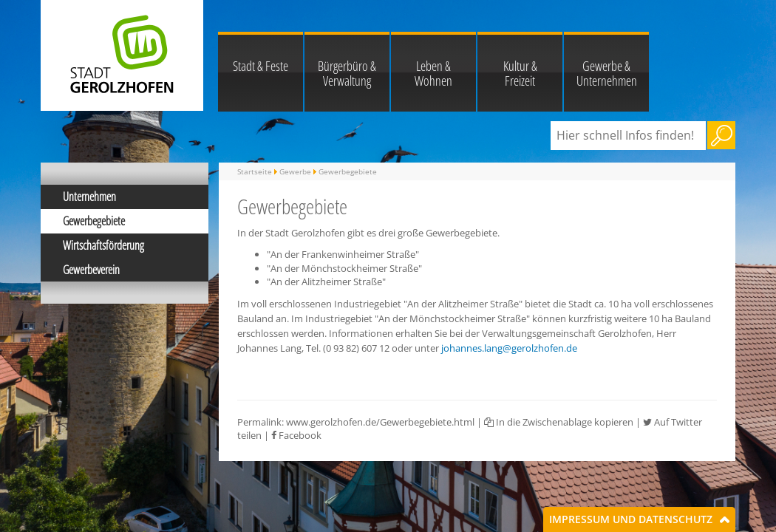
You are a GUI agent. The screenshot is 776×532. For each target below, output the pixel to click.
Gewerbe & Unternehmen (607, 73)
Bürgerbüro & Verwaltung (347, 73)
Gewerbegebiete (94, 221)
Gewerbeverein (91, 270)
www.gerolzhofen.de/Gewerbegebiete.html (380, 422)
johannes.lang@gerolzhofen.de (509, 348)
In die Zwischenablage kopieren (559, 422)
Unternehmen (89, 197)
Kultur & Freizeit (520, 73)
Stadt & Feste (261, 66)
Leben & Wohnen (433, 73)
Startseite (255, 171)
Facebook (296, 435)
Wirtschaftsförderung (103, 245)
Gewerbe (295, 171)
